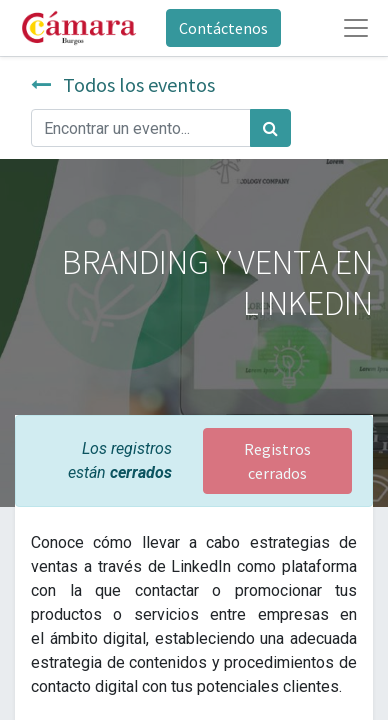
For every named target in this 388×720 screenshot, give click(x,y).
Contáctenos (223, 28)
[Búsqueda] (270, 128)
